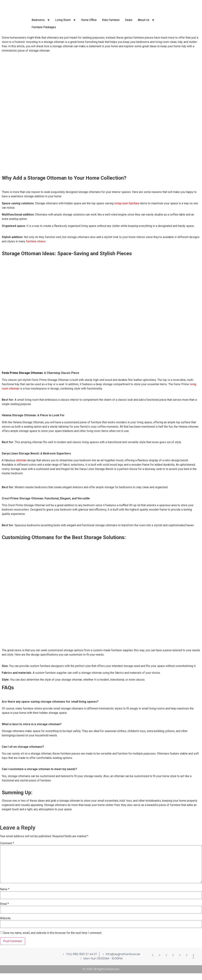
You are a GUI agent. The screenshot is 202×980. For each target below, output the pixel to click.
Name (5, 889)
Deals (129, 20)
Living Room (63, 20)
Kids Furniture (111, 20)
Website (5, 918)
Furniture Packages (44, 27)
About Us (144, 20)
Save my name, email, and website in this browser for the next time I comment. (52, 933)
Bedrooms (38, 20)
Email (4, 904)
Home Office (89, 20)
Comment (7, 843)
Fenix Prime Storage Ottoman (22, 373)
